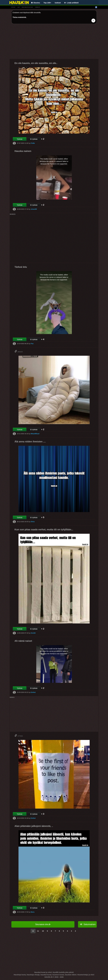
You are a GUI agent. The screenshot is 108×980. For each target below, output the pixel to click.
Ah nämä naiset (23, 641)
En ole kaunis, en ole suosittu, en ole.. (36, 63)
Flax (32, 344)
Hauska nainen (23, 151)
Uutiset (58, 3)
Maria (33, 912)
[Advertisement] (54, 42)
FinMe (33, 143)
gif (19, 7)
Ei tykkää (34, 139)
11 (38, 931)
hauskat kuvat (27, 7)
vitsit (13, 7)
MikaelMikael (35, 434)
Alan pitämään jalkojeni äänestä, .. (34, 826)
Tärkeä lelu (21, 267)
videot (37, 7)
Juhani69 (34, 209)
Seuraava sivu (43, 924)
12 (33, 931)
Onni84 (33, 633)
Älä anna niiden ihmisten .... (30, 442)
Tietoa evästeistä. (20, 17)
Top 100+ (47, 3)
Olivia (33, 522)
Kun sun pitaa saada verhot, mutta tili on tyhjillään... (44, 529)
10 (43, 931)
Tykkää (20, 139)
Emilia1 (33, 692)
